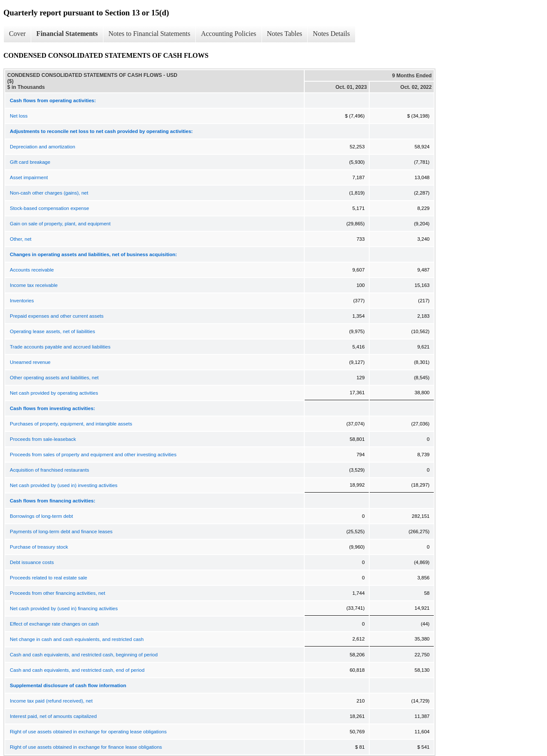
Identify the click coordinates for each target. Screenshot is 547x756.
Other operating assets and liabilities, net (54, 378)
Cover (17, 34)
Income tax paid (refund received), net (51, 701)
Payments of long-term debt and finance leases (61, 532)
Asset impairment (29, 177)
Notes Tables (285, 34)
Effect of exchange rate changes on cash (54, 624)
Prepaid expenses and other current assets (57, 316)
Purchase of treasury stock (39, 547)
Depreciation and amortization (43, 147)
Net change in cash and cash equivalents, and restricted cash (77, 639)
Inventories (22, 301)
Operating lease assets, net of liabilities (52, 331)
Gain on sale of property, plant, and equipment (60, 224)
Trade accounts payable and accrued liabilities (60, 347)
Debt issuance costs (32, 562)
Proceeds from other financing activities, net (57, 593)
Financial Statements (67, 34)
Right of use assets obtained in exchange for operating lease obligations (88, 732)
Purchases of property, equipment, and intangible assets (71, 424)
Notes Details (331, 34)
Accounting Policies (228, 34)
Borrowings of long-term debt (41, 516)
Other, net (21, 239)
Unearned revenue (30, 362)
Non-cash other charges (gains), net (49, 193)
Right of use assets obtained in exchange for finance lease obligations (86, 747)
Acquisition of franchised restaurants (49, 470)
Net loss (19, 116)
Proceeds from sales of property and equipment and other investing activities (93, 455)
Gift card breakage (30, 162)
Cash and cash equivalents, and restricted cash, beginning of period (84, 655)
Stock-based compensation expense (49, 208)
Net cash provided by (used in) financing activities (64, 608)
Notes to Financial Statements (150, 34)
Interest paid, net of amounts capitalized (53, 716)
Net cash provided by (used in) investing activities (64, 485)
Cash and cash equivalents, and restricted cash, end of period (77, 670)
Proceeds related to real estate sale (49, 578)
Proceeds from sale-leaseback (43, 439)
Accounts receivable (32, 270)
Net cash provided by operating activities (54, 393)
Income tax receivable (34, 285)
